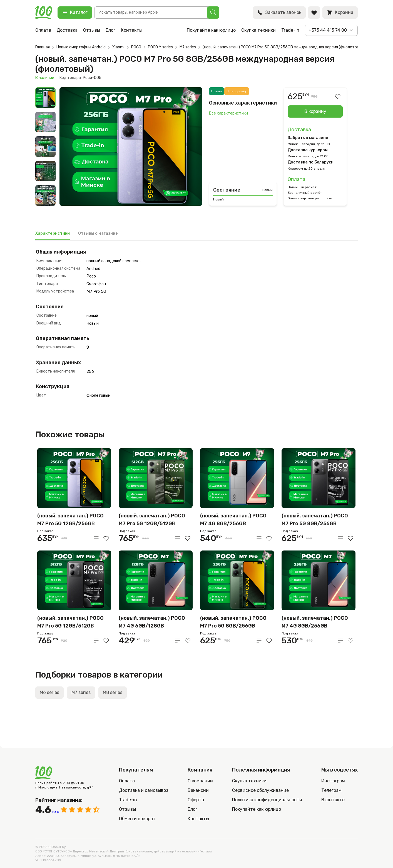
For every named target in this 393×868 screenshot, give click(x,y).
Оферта (196, 800)
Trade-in (290, 30)
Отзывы (92, 30)
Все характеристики (228, 113)
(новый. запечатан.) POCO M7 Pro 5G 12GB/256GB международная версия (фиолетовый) (70, 520)
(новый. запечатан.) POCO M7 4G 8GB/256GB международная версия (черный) (315, 622)
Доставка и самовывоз (144, 790)
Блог (110, 30)
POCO (136, 47)
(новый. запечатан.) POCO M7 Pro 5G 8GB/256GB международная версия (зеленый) (233, 622)
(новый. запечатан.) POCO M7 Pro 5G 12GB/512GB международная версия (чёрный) (70, 622)
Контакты (132, 30)
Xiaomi (118, 47)
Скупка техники (258, 30)
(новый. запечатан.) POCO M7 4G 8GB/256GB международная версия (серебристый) (233, 520)
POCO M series (160, 47)
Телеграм (331, 790)
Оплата (43, 30)
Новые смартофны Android (81, 47)
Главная (43, 47)
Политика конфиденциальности (267, 800)
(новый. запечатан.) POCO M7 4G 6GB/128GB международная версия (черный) (152, 622)
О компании (200, 781)
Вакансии (198, 790)
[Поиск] (213, 13)
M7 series (188, 47)
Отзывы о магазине (98, 233)
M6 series (49, 692)
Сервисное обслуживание (260, 790)
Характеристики (53, 233)
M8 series (113, 692)
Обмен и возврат (137, 819)
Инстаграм (333, 781)
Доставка (67, 30)
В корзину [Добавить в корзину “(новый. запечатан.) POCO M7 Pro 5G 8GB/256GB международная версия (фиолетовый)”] (315, 111)
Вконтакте (333, 800)
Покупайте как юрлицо (211, 30)
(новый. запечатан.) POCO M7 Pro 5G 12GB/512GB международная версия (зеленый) (152, 520)
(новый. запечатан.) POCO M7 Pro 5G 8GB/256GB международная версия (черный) (315, 520)
